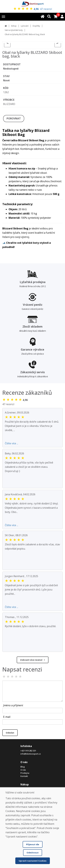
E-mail (7, 717)
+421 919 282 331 (28, 751)
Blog (23, 767)
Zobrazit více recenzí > (33, 660)
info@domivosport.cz (31, 754)
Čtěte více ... (11, 443)
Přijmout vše (33, 844)
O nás (23, 770)
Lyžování (25, 26)
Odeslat (10, 733)
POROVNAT (14, 118)
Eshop (14, 26)
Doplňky (36, 26)
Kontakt (24, 776)
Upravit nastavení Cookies (33, 861)
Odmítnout (33, 853)
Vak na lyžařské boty (14, 30)
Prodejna (25, 773)
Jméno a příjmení (13, 705)
